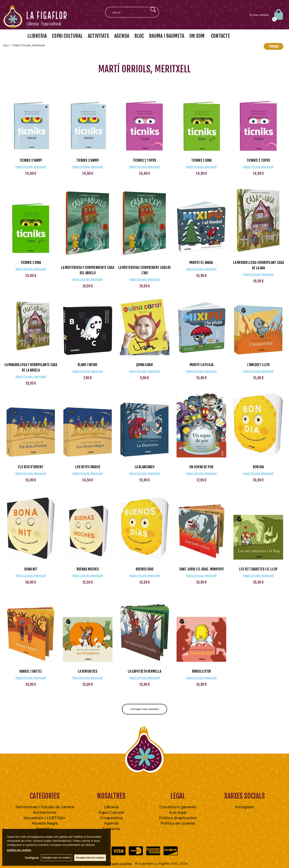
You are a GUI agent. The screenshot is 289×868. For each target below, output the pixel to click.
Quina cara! (144, 365)
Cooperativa (111, 818)
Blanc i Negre (88, 365)
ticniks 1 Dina (201, 160)
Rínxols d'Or (201, 671)
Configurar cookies (118, 863)
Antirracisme (45, 812)
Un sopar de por (201, 467)
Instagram (245, 807)
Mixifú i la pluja (202, 365)
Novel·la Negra (45, 823)
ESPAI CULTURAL (67, 36)
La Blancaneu (145, 467)
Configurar (32, 858)
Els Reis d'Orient (31, 467)
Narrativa (45, 829)
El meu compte (259, 15)
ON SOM (197, 36)
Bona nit (31, 569)
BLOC (139, 36)
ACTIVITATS (98, 36)
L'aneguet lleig (258, 365)
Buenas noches (88, 569)
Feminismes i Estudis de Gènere (45, 807)
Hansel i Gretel (31, 671)
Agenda (111, 823)
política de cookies (19, 850)
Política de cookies (178, 823)
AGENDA (122, 36)
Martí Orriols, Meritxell (31, 167)
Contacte (111, 829)
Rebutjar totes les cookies (56, 858)
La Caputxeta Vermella (144, 671)
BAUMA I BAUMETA (167, 36)
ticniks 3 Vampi (31, 160)
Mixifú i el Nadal (201, 263)
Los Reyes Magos (88, 467)
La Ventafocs (88, 671)
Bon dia (258, 467)
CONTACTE (220, 36)
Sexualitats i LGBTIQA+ (45, 818)
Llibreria (111, 807)
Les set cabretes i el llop (258, 569)
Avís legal (178, 812)
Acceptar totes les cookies (90, 858)
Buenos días (145, 569)
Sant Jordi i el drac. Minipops (202, 569)
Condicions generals (178, 807)
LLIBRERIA (37, 36)
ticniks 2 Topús (144, 160)
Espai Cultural (111, 812)
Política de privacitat (178, 818)
